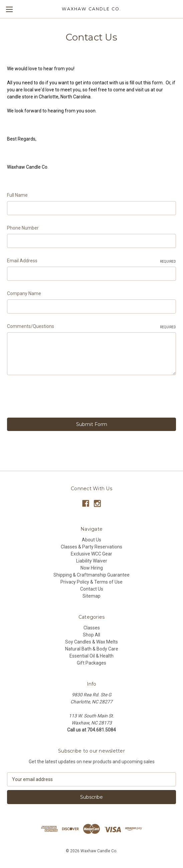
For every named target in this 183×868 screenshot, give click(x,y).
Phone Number (23, 228)
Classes (92, 628)
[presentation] (58, 398)
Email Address (91, 261)
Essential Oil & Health (91, 656)
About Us (91, 540)
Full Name (17, 195)
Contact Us (92, 589)
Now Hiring (92, 568)
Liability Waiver (92, 561)
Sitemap (91, 596)
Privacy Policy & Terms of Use (91, 582)
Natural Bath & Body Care (92, 649)
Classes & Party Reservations (91, 547)
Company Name (24, 293)
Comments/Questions (91, 327)
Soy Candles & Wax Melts (91, 642)
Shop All (91, 635)
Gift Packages (91, 663)
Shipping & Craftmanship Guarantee (91, 575)
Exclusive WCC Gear (91, 554)
